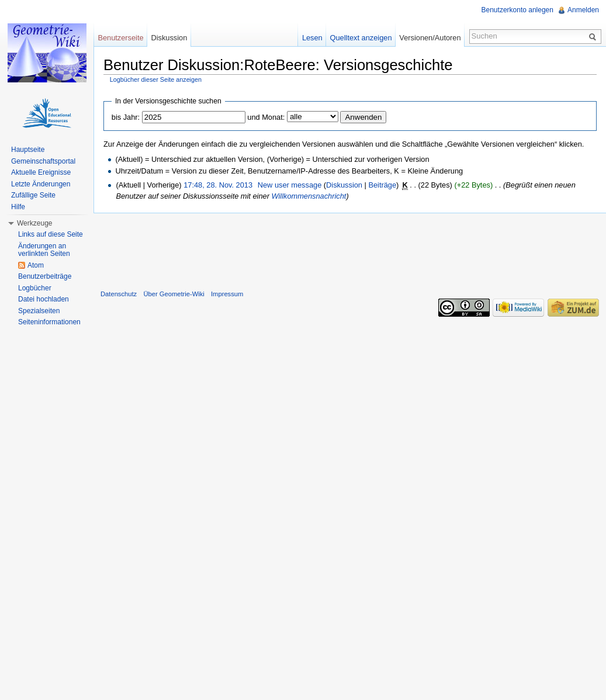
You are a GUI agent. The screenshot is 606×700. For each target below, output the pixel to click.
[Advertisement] (350, 249)
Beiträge (382, 185)
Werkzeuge (34, 223)
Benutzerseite (120, 38)
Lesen (312, 38)
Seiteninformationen (49, 322)
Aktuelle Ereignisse (41, 172)
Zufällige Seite (33, 195)
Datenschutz (119, 294)
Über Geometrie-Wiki (174, 294)
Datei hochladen (44, 299)
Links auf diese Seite (51, 234)
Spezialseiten (39, 311)
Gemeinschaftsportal (43, 161)
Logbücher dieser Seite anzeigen (156, 79)
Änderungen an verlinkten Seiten (44, 250)
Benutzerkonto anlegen (517, 10)
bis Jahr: (126, 117)
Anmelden (583, 10)
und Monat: (266, 117)
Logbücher (35, 288)
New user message (290, 185)
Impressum (227, 294)
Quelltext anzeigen (361, 38)
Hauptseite (28, 150)
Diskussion (344, 185)
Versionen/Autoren (430, 38)
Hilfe (18, 207)
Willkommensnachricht (309, 196)
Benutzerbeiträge (45, 276)
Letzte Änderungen (41, 184)
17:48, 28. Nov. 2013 (218, 185)
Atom (36, 265)
